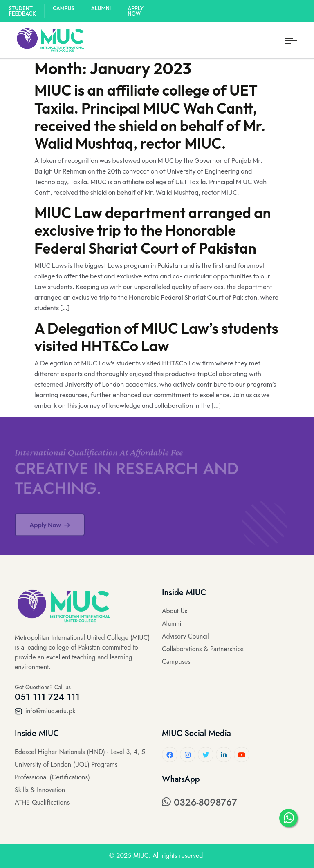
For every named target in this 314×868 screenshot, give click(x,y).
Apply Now (136, 11)
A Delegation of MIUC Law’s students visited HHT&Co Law (156, 337)
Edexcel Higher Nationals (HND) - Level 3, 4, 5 (80, 752)
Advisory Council (186, 636)
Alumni (101, 8)
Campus (64, 8)
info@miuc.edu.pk (45, 711)
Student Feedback (23, 11)
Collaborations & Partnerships (203, 649)
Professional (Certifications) (52, 777)
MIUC (141, 856)
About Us (175, 611)
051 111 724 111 (47, 697)
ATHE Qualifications (42, 802)
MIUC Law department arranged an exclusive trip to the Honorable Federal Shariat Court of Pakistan (153, 230)
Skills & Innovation (40, 790)
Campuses (176, 662)
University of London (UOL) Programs (66, 765)
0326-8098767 (200, 802)
